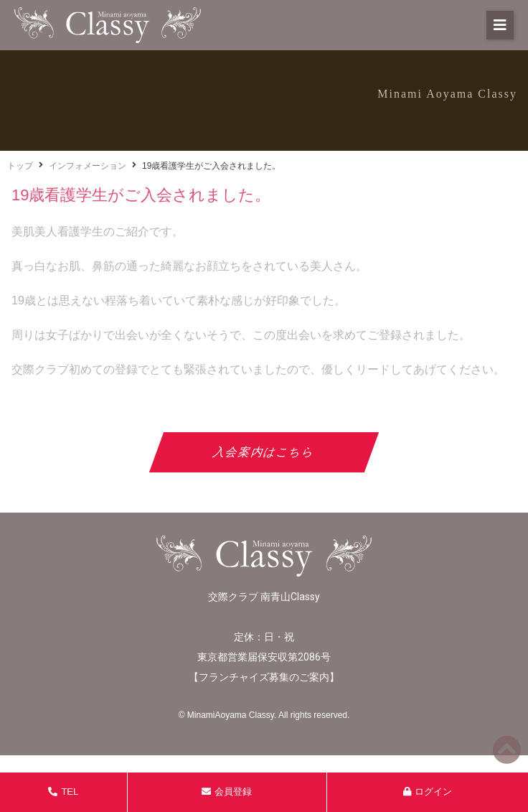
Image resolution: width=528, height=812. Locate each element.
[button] (500, 25)
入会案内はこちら (264, 452)
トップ (20, 166)
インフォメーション (88, 166)
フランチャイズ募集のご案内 (264, 677)
